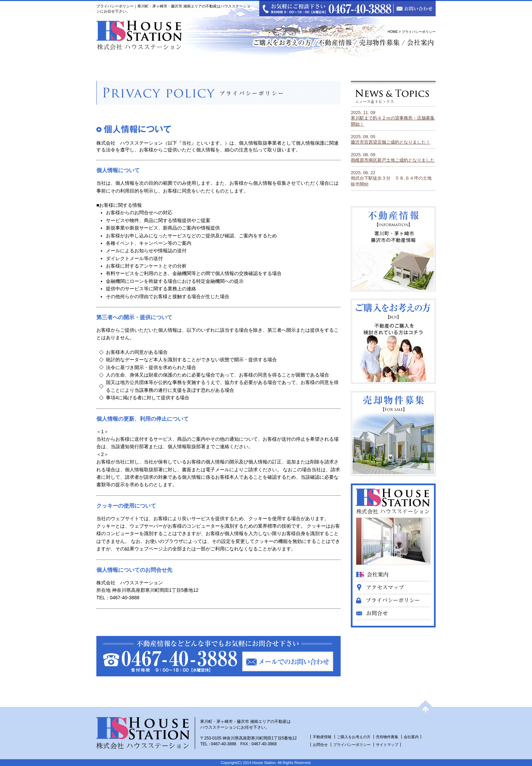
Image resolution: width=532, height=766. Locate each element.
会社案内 (411, 737)
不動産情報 (322, 737)
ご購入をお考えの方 (354, 737)
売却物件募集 (388, 737)
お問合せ (320, 745)
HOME (393, 32)
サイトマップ (387, 745)
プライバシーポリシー (352, 745)
